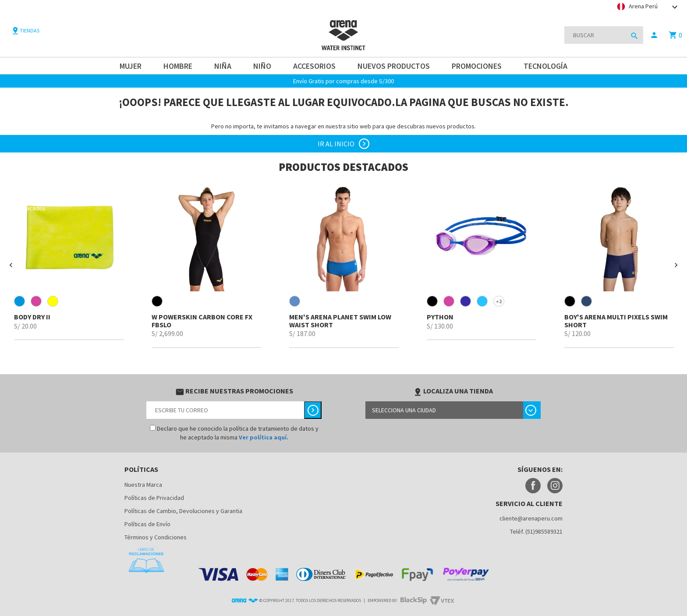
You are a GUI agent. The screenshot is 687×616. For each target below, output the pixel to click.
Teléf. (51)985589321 (536, 531)
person (654, 35)
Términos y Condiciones (156, 537)
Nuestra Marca (143, 485)
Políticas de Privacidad (154, 498)
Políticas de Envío (147, 524)
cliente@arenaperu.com (531, 518)
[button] (11, 265)
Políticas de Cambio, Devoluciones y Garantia (183, 511)
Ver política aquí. (264, 437)
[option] (69, 261)
